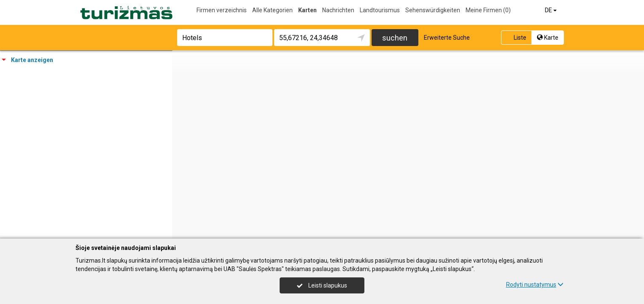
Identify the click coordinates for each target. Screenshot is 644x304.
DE (551, 10)
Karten (307, 10)
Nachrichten (338, 10)
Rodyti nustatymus (535, 285)
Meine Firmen (488, 10)
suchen (395, 38)
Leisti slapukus (322, 285)
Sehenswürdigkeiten (433, 10)
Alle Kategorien (272, 10)
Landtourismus (380, 10)
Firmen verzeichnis (222, 10)
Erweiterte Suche (447, 38)
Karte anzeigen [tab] (27, 60)
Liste (516, 38)
